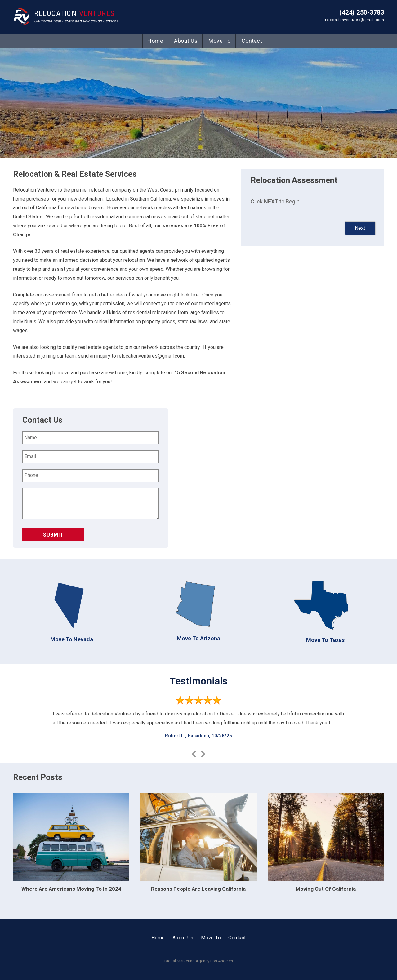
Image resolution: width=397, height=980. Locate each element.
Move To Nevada (72, 639)
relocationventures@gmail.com (355, 20)
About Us (186, 41)
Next (360, 228)
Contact (252, 41)
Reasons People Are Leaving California (198, 889)
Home (155, 41)
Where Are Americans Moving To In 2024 (71, 889)
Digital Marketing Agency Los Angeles (199, 961)
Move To (220, 41)
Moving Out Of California (326, 889)
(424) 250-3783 (362, 12)
